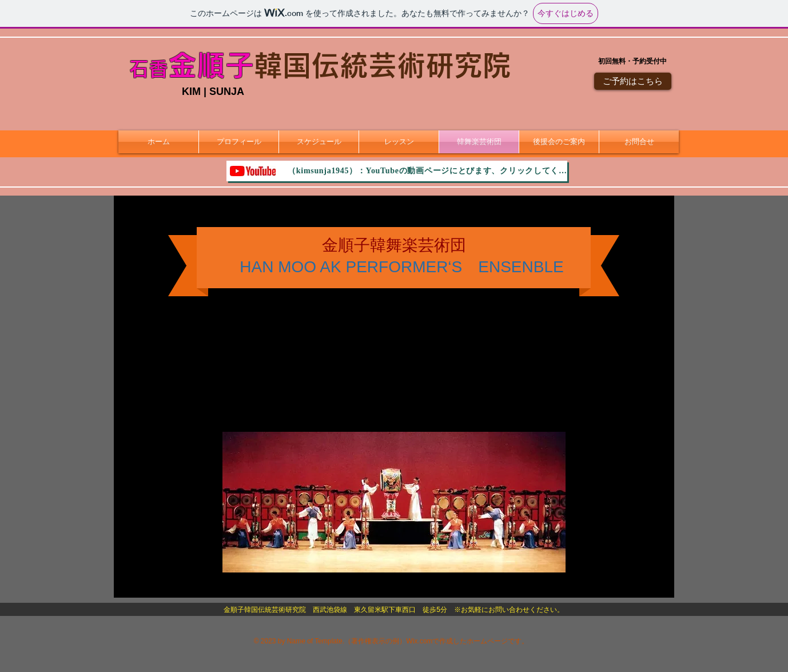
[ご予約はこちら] (633, 81)
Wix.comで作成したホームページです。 (467, 641)
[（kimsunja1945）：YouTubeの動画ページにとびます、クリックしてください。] (397, 171)
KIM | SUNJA (213, 92)
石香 (149, 69)
